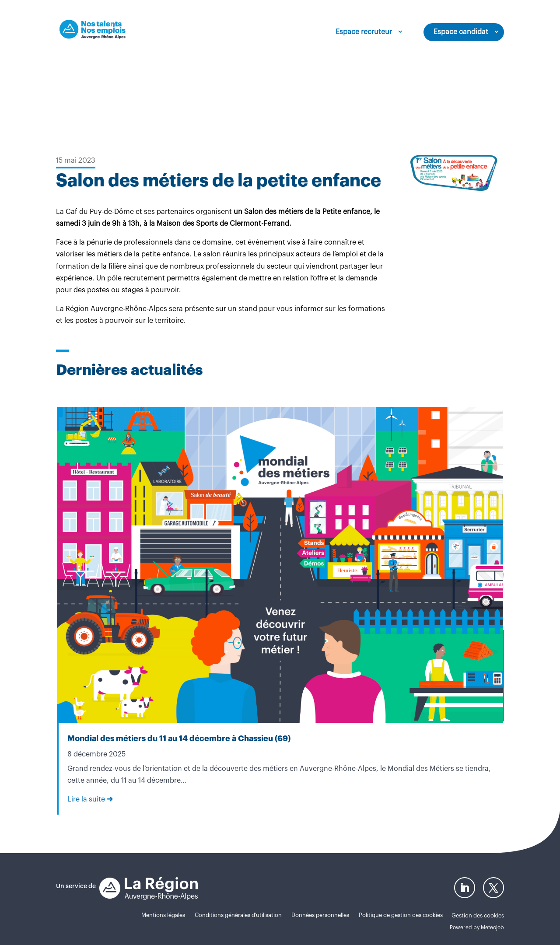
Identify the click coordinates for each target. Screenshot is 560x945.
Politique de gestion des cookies (401, 915)
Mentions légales (163, 915)
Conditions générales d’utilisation (238, 915)
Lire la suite (86, 799)
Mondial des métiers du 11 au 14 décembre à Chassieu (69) (179, 738)
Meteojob (492, 927)
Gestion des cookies (478, 915)
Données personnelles (320, 915)
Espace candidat (461, 32)
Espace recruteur (364, 32)
